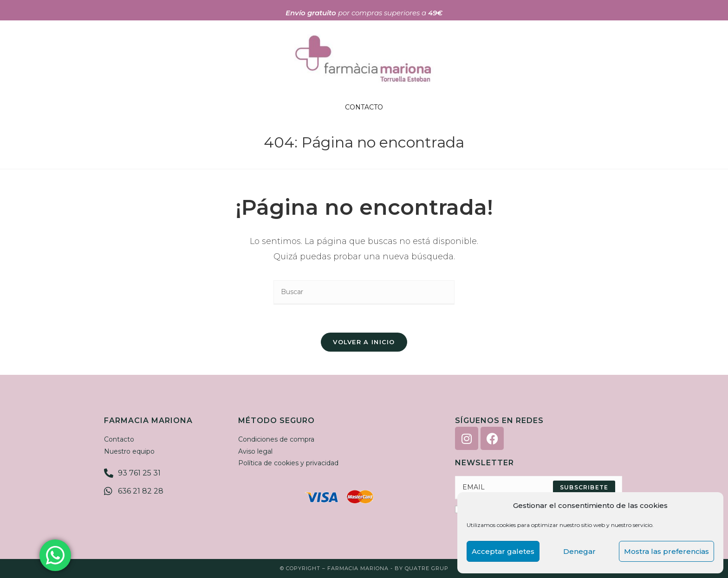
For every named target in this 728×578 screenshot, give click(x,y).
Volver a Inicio (364, 342)
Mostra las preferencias (666, 551)
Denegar (579, 551)
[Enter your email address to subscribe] (539, 488)
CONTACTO (364, 107)
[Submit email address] (584, 488)
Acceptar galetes (503, 551)
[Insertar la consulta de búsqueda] (364, 292)
